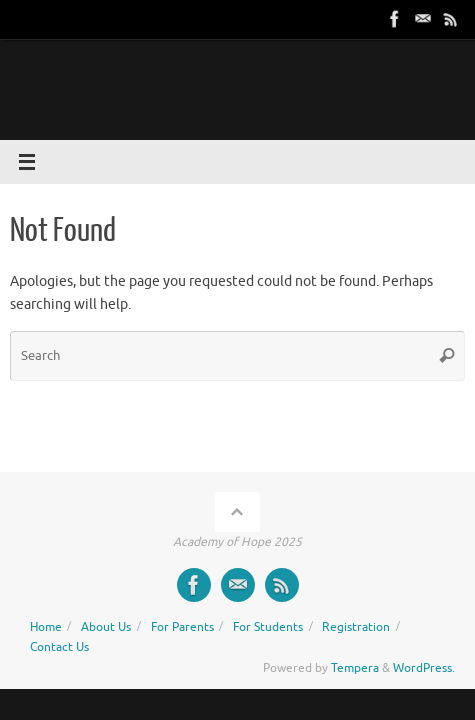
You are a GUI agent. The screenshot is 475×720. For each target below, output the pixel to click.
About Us (106, 627)
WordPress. (424, 668)
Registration (356, 627)
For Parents (182, 627)
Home (46, 627)
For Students (268, 627)
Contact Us (59, 647)
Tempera (355, 668)
